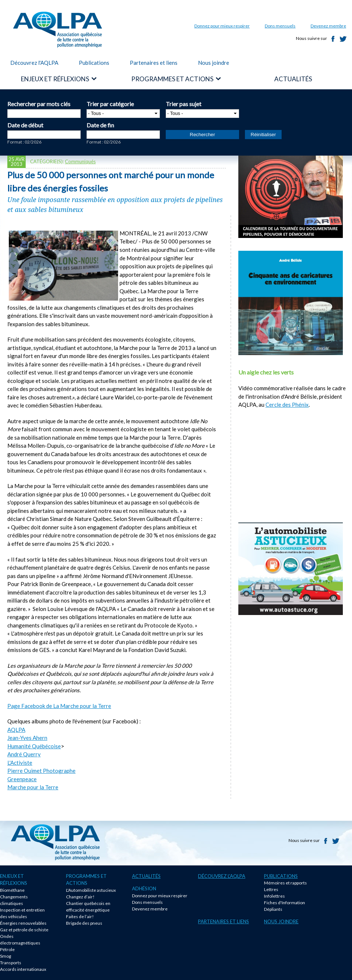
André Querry (24, 754)
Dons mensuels (280, 26)
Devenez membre (328, 26)
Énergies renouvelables (23, 923)
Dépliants (273, 909)
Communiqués (80, 161)
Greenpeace (22, 779)
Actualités (146, 876)
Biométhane (12, 890)
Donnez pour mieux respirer (222, 26)
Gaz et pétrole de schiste (24, 930)
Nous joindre (214, 63)
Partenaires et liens (154, 63)
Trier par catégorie (110, 104)
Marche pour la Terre (33, 787)
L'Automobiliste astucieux (91, 890)
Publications (94, 63)
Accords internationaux (23, 969)
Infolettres (274, 896)
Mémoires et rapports (285, 883)
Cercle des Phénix (287, 405)
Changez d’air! (80, 897)
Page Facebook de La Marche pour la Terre (59, 706)
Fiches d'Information (285, 903)
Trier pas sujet (184, 104)
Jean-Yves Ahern (27, 738)
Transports (11, 963)
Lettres (271, 889)
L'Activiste (20, 763)
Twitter (343, 39)
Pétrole (7, 949)
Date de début (25, 125)
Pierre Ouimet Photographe (41, 771)
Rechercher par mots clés (39, 104)
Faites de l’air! (80, 916)
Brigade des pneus (84, 923)
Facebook (333, 39)
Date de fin (100, 125)
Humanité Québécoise (34, 746)
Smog (5, 956)
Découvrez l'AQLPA (34, 63)
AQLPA (16, 730)
